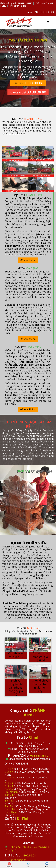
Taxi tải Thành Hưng (15, 176)
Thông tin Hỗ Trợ (18, 6)
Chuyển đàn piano (41, 191)
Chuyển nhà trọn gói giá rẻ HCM (40, 657)
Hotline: (41, 13)
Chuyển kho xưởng (41, 176)
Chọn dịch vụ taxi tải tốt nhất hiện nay (40, 686)
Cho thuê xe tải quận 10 (16, 655)
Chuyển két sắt (15, 191)
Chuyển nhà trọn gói (15, 160)
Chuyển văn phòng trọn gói (41, 160)
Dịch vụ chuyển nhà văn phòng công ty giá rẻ (16, 688)
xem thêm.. (28, 260)
